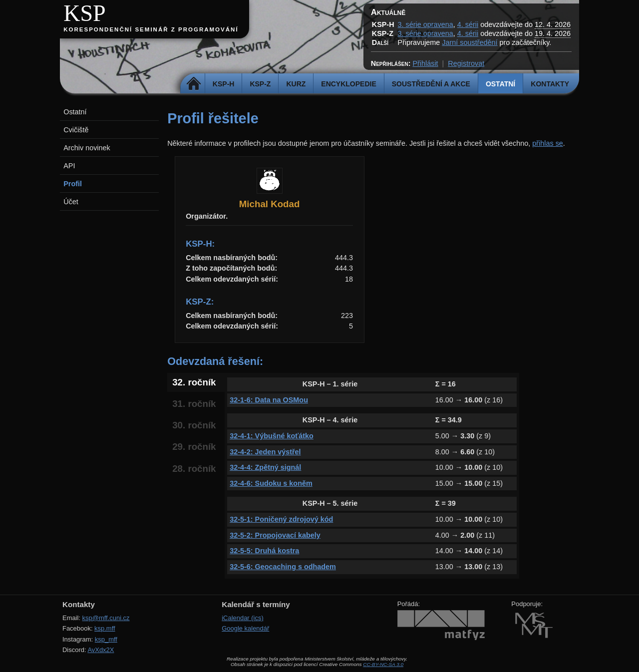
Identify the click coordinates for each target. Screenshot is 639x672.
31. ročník (194, 404)
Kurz (296, 84)
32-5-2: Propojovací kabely (275, 535)
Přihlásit (425, 63)
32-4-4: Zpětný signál (265, 467)
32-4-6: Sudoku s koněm (271, 483)
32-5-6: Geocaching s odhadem (283, 567)
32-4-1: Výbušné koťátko (272, 436)
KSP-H (224, 84)
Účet (71, 202)
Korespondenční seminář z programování (151, 29)
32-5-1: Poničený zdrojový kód (281, 519)
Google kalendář (245, 628)
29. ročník (194, 447)
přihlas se (548, 143)
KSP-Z (260, 84)
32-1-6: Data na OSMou (269, 400)
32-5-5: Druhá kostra (264, 551)
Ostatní (500, 84)
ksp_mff (106, 639)
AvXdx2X (101, 650)
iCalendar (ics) (243, 618)
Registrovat (466, 63)
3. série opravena (426, 24)
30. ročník (194, 425)
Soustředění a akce (431, 84)
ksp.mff (105, 628)
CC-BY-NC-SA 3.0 (383, 664)
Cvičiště (76, 130)
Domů (194, 84)
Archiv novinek (87, 148)
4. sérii (468, 24)
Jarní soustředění (470, 42)
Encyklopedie (348, 84)
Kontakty (550, 84)
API (69, 166)
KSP (85, 13)
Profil (73, 184)
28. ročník (194, 469)
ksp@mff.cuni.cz (106, 618)
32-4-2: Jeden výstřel (265, 452)
